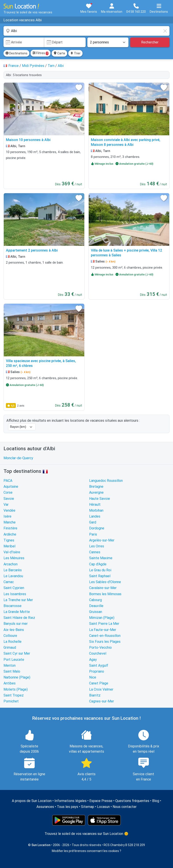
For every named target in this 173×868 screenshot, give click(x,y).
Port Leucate (14, 660)
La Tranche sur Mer (18, 600)
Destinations (16, 53)
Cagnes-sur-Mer (102, 701)
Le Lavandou (13, 576)
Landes (95, 516)
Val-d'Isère (12, 552)
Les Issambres (15, 594)
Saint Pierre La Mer (104, 624)
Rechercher (150, 42)
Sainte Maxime (101, 558)
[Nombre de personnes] (108, 42)
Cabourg (96, 600)
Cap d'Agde (98, 564)
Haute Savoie (100, 499)
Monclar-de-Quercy (18, 458)
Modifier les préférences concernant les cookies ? (86, 851)
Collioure (10, 636)
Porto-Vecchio (100, 647)
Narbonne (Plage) (17, 677)
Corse (8, 492)
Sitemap (88, 807)
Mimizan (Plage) (102, 618)
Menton (10, 665)
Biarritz (95, 695)
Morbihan (96, 510)
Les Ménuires (14, 558)
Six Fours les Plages (105, 642)
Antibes (10, 683)
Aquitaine (11, 487)
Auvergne (96, 492)
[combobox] (86, 31)
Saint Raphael (100, 576)
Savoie (9, 499)
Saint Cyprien (14, 588)
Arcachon (11, 564)
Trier (75, 53)
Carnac (9, 582)
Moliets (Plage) (16, 689)
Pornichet (11, 701)
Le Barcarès (13, 570)
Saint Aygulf (99, 665)
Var (6, 505)
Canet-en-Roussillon (105, 636)
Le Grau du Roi (100, 570)
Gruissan (96, 612)
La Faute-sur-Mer (103, 630)
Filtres (41, 53)
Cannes (95, 552)
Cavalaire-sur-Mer (103, 588)
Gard (93, 522)
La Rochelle (13, 642)
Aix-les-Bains (14, 630)
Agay (93, 660)
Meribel (9, 546)
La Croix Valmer (101, 689)
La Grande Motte (17, 612)
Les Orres (97, 546)
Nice (93, 677)
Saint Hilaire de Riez (19, 618)
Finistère (10, 528)
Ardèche (10, 534)
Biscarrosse (13, 606)
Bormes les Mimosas (105, 594)
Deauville (96, 606)
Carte (59, 53)
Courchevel (98, 653)
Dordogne (97, 528)
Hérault (95, 505)
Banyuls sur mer (16, 624)
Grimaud (10, 647)
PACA (8, 481)
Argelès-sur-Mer (102, 540)
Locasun (103, 807)
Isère (7, 516)
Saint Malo (12, 671)
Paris (93, 534)
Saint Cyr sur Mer (17, 653)
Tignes (9, 540)
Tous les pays (68, 807)
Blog (156, 801)
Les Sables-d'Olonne (105, 582)
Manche (10, 522)
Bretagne (96, 487)
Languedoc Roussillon (106, 481)
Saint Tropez (14, 695)
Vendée (9, 510)
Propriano (97, 671)
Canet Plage (99, 683)
